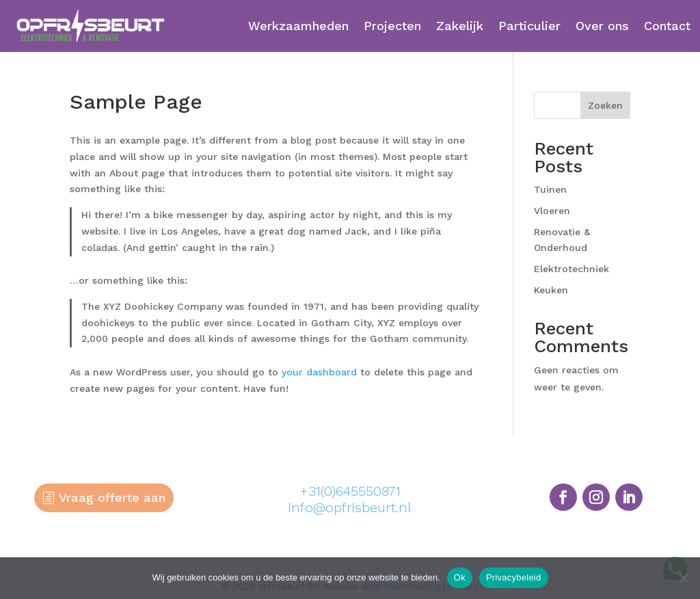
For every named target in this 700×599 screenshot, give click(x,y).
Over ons (602, 26)
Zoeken (605, 105)
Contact (667, 26)
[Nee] (683, 578)
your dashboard (319, 372)
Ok (460, 577)
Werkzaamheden (298, 26)
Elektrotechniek (571, 269)
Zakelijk (460, 26)
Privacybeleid (514, 577)
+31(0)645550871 (350, 491)
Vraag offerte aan (112, 497)
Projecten (392, 26)
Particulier (529, 26)
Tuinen (550, 189)
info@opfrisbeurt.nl (350, 507)
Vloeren (552, 211)
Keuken (551, 290)
